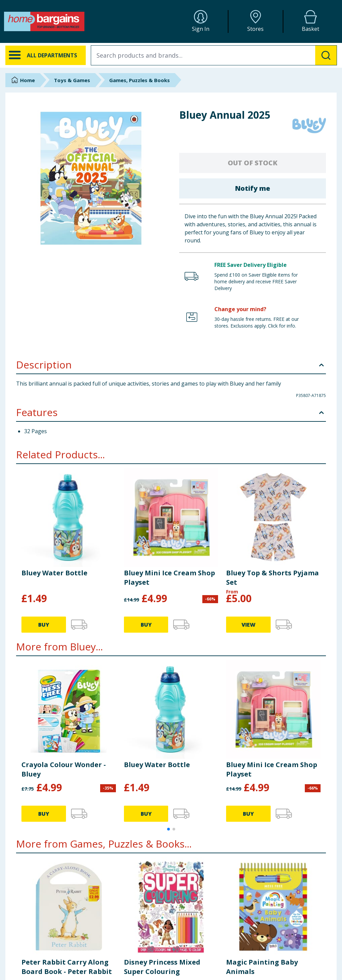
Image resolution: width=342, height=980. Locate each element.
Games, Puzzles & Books (140, 80)
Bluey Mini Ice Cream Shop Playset (169, 578)
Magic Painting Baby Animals (262, 967)
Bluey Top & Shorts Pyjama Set (272, 578)
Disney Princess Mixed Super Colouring (162, 967)
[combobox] (214, 55)
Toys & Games (72, 80)
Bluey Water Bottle (54, 573)
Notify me (252, 188)
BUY (44, 625)
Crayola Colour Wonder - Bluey (64, 769)
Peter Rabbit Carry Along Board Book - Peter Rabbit (67, 967)
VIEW (249, 625)
